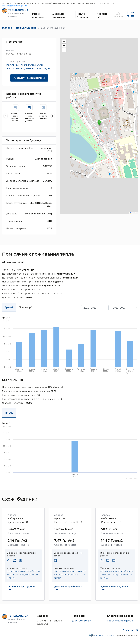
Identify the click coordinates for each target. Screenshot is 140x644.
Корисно (102, 14)
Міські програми (38, 15)
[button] (53, 116)
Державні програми (59, 15)
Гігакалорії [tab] (26, 307)
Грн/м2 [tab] (9, 307)
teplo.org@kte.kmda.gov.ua (14, 6)
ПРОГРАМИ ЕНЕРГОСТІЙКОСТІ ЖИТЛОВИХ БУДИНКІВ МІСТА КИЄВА (23, 575)
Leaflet (133, 213)
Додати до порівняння (31, 78)
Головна (7, 28)
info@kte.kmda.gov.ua (120, 621)
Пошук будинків (82, 15)
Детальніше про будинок (21, 588)
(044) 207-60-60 (81, 621)
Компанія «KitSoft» (104, 636)
